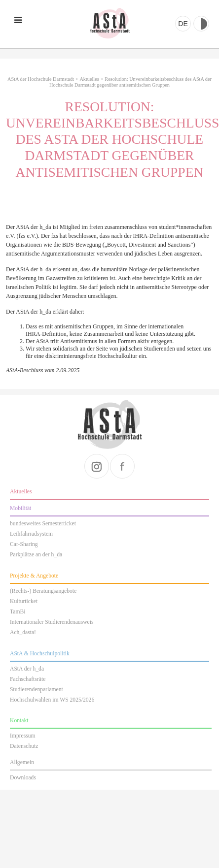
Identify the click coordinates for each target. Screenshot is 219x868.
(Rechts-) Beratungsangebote (43, 591)
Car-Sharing (24, 544)
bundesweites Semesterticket (43, 524)
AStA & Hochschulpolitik (40, 654)
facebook (122, 466)
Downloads (23, 778)
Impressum (23, 736)
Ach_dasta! (23, 632)
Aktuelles (89, 79)
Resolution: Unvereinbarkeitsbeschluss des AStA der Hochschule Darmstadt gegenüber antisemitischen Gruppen (130, 82)
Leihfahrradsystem (31, 534)
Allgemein (22, 762)
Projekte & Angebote (34, 576)
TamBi (18, 612)
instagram (97, 466)
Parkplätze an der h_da (36, 555)
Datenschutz (24, 746)
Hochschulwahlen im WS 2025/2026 (52, 700)
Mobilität (20, 508)
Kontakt (19, 721)
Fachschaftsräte (28, 679)
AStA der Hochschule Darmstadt (109, 23)
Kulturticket (24, 601)
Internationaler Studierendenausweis (52, 622)
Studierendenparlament (36, 690)
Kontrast (201, 24)
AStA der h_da (27, 669)
